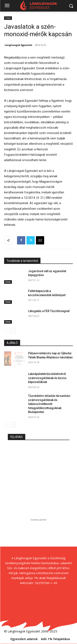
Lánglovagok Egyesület (18, 45)
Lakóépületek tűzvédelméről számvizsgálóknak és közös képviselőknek (47, 378)
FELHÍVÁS (17, 437)
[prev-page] (7, 330)
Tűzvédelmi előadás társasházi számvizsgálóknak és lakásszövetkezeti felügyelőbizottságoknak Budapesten (49, 404)
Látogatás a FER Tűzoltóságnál (49, 311)
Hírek (8, 18)
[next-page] (13, 330)
